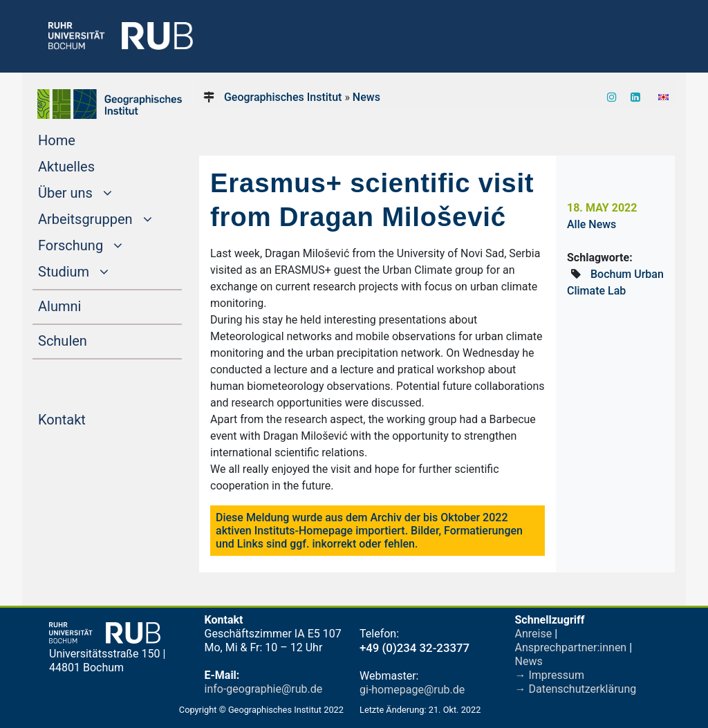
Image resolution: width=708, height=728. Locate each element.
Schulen (89, 339)
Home (83, 139)
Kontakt (88, 418)
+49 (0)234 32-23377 (414, 648)
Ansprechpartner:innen (571, 647)
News (366, 97)
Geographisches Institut (283, 97)
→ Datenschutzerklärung (576, 689)
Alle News (591, 224)
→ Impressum (550, 675)
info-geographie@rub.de (264, 689)
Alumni (86, 305)
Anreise (534, 634)
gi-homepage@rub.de (412, 690)
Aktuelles (93, 165)
